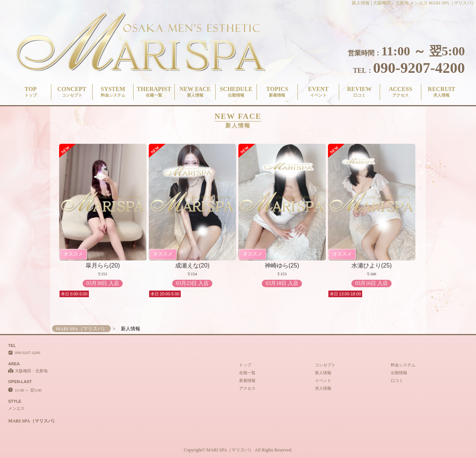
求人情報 (323, 388)
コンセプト (325, 365)
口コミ (397, 380)
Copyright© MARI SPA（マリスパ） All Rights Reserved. (238, 450)
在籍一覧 (247, 373)
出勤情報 (399, 373)
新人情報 (323, 373)
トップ (245, 365)
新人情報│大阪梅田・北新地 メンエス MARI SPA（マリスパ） (414, 3)
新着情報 (247, 380)
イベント (323, 380)
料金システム (403, 365)
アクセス (247, 388)
